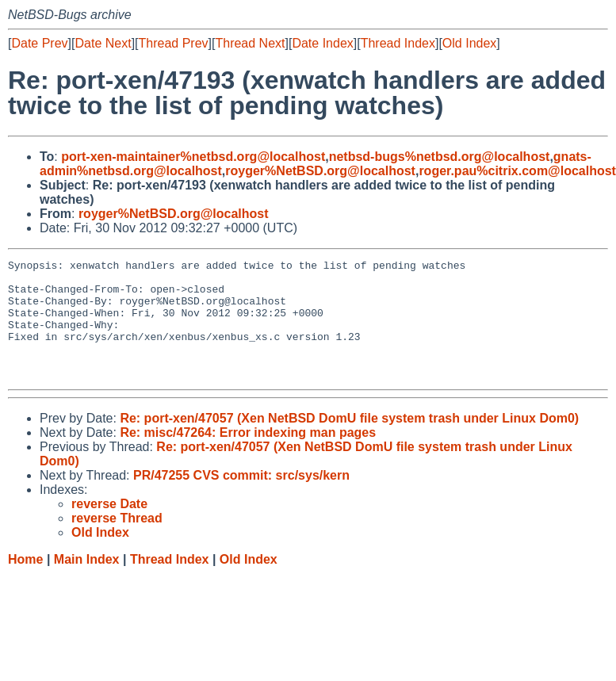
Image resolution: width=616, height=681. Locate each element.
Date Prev (39, 43)
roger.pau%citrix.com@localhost (517, 171)
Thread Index (398, 43)
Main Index (87, 583)
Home (25, 583)
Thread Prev (174, 43)
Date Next (103, 43)
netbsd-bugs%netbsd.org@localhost (440, 157)
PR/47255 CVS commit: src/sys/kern (241, 499)
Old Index (469, 43)
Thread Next (250, 43)
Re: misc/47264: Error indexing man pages (248, 456)
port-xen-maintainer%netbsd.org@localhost (193, 157)
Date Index (322, 43)
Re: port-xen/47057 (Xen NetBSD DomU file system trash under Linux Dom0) (349, 442)
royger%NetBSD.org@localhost (320, 171)
